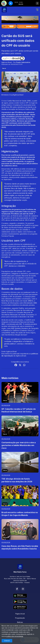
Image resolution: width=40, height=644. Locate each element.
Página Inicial (20, 614)
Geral (4, 68)
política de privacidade (15, 636)
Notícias (20, 622)
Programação (20, 618)
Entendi (7, 641)
